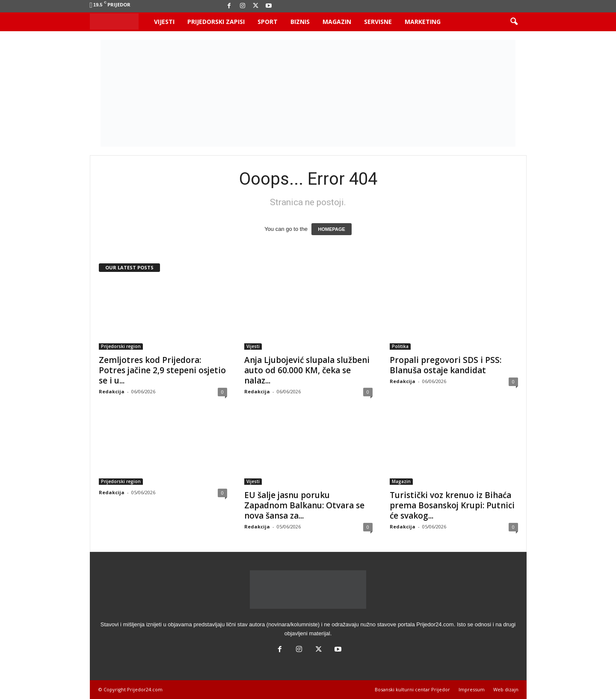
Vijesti (164, 22)
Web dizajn (506, 689)
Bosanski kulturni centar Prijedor (412, 689)
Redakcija (112, 391)
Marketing (423, 22)
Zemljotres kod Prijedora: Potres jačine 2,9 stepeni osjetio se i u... (162, 370)
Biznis (300, 22)
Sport (268, 22)
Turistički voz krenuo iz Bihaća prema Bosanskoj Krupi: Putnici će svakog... (452, 505)
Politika (400, 346)
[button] (514, 22)
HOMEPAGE (331, 229)
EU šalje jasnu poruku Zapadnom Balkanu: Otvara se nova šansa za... (304, 505)
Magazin (337, 22)
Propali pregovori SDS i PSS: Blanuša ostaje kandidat (446, 365)
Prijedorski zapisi (216, 22)
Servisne (378, 22)
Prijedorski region (121, 346)
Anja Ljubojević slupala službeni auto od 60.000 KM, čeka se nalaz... (307, 370)
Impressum (472, 689)
